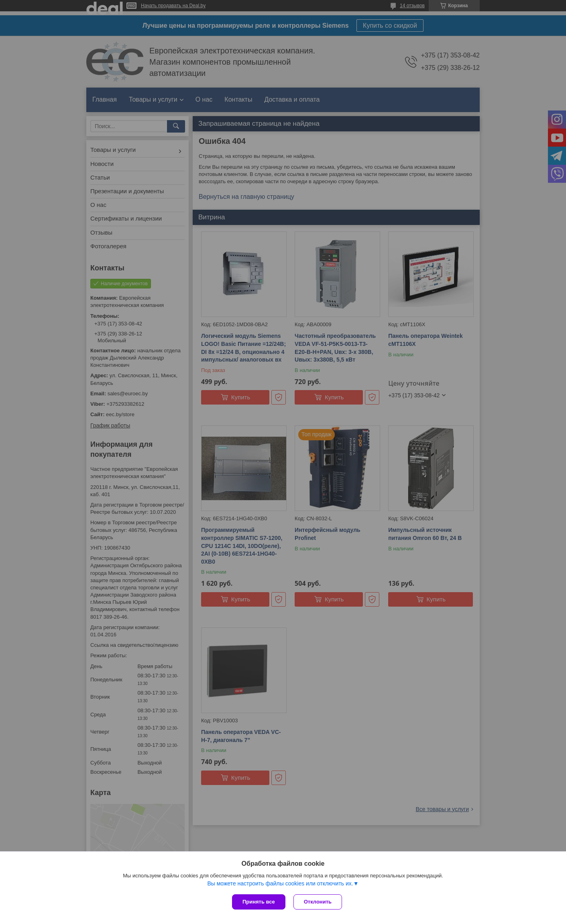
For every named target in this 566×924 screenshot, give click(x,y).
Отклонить (318, 902)
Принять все (259, 902)
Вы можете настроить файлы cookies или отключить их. (280, 883)
